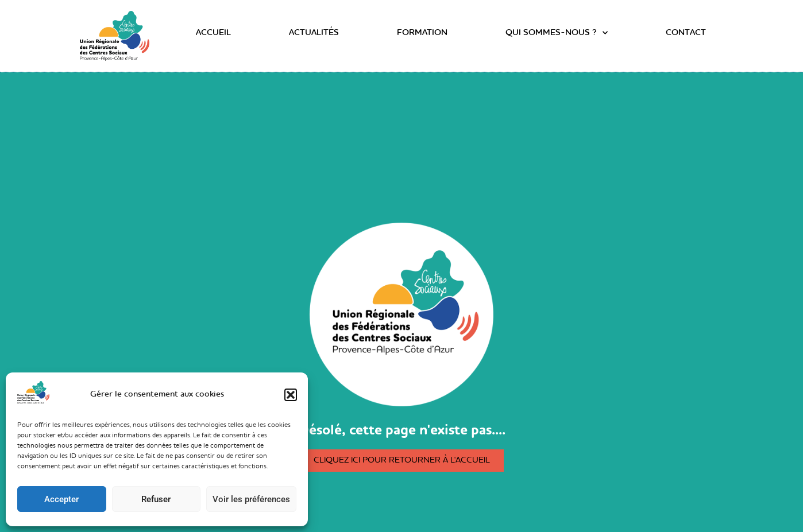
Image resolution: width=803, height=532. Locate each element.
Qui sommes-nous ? (557, 33)
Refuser (156, 499)
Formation (422, 33)
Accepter (61, 499)
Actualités (314, 33)
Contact (686, 33)
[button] (291, 395)
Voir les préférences (251, 499)
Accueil (213, 33)
